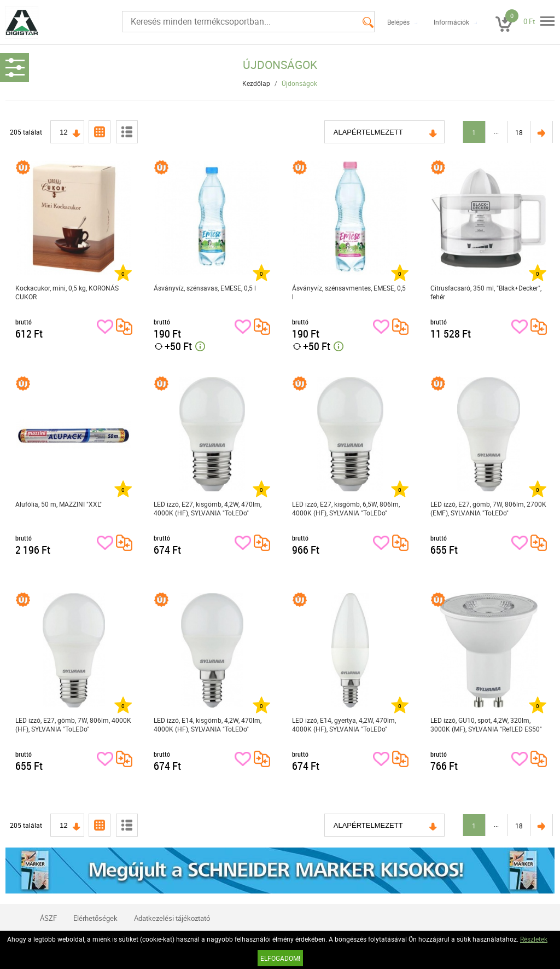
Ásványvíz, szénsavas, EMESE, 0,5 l (205, 288)
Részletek (534, 939)
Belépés (398, 22)
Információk (451, 22)
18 (519, 132)
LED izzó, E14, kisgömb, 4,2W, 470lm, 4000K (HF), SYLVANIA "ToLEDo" (208, 724)
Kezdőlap (256, 83)
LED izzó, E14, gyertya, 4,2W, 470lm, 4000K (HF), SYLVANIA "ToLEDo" (344, 724)
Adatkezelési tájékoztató (172, 918)
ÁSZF (48, 918)
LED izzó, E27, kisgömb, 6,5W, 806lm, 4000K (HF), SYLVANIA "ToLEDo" (346, 508)
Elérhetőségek (95, 918)
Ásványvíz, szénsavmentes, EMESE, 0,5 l (349, 292)
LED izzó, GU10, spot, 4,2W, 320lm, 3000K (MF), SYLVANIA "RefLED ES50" (486, 724)
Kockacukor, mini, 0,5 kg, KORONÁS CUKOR (67, 292)
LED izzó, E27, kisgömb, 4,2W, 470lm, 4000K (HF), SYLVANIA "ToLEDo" (208, 508)
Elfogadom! (280, 958)
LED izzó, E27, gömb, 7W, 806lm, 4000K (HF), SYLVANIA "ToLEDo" (73, 724)
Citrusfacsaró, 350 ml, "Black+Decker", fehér (486, 292)
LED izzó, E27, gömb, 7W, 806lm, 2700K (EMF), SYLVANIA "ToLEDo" (488, 508)
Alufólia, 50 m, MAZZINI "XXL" (59, 504)
